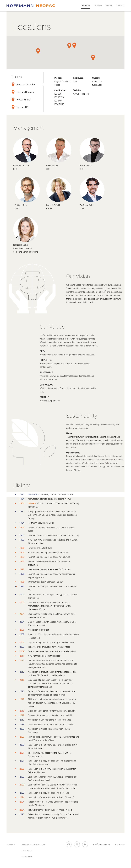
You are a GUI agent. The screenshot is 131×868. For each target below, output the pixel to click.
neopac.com (120, 844)
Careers (98, 6)
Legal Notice (27, 850)
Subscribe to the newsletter (33, 844)
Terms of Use (27, 857)
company (86, 6)
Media (109, 6)
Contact (120, 6)
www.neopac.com (81, 94)
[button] (69, 46)
